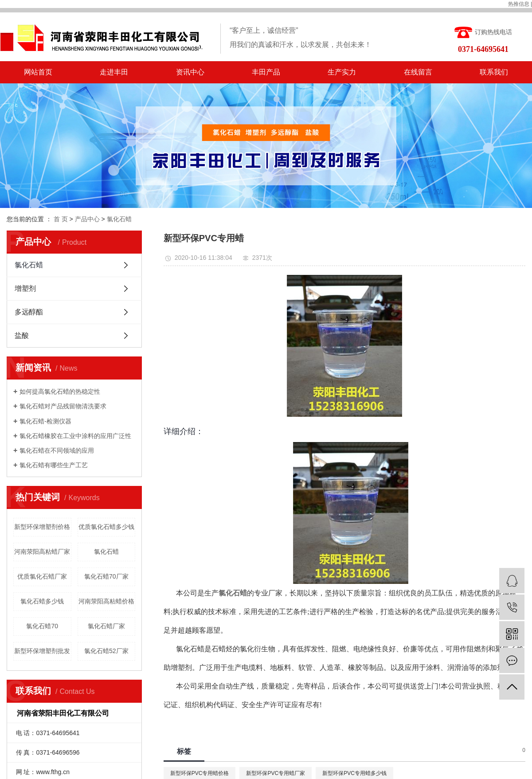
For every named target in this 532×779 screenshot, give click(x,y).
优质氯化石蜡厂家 (42, 576)
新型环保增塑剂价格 (42, 527)
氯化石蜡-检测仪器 (45, 421)
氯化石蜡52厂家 (106, 651)
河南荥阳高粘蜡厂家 (42, 552)
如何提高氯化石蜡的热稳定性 (60, 391)
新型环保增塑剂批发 (42, 651)
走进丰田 (114, 72)
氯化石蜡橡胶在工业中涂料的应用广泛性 (75, 436)
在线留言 (418, 72)
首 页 (61, 219)
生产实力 (342, 72)
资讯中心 (190, 72)
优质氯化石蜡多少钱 (106, 527)
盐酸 (22, 335)
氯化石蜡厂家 (106, 626)
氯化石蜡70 (42, 626)
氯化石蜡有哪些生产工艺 (54, 465)
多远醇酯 (29, 312)
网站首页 (38, 72)
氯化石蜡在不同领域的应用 (57, 450)
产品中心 (87, 219)
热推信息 (519, 4)
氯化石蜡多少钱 (42, 601)
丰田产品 (266, 72)
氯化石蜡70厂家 (106, 576)
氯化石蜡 (119, 219)
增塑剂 (25, 288)
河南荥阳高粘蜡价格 (106, 601)
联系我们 (494, 72)
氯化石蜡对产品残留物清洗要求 (63, 406)
